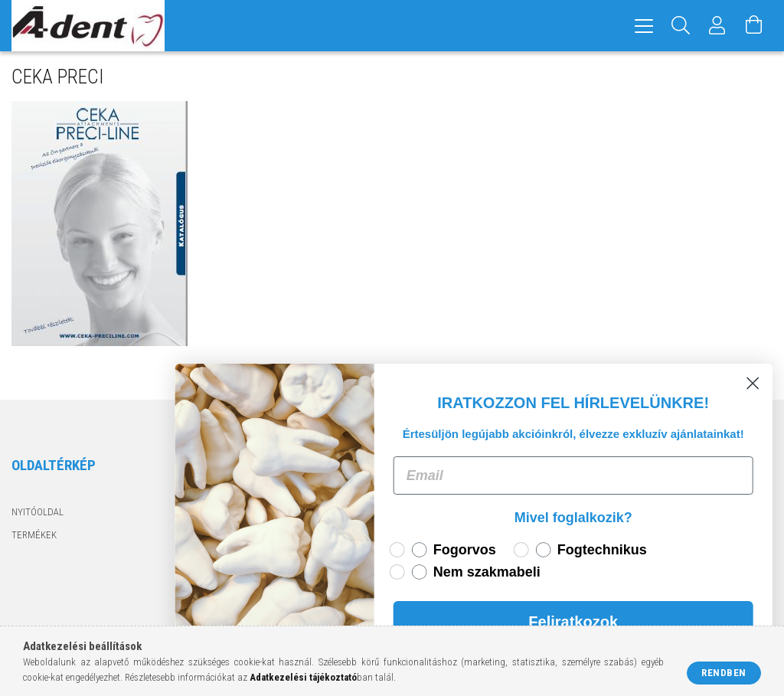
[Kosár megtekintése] (754, 26)
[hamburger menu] (644, 26)
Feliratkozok (602, 622)
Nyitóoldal (38, 512)
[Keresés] (681, 26)
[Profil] (717, 26)
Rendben (724, 673)
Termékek (34, 535)
